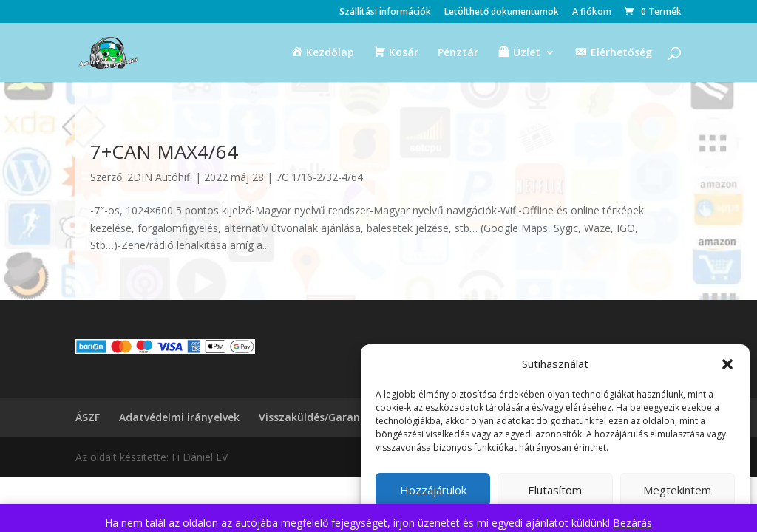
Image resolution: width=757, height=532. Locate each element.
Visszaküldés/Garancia (317, 417)
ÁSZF (88, 417)
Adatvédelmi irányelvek (179, 417)
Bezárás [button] (632, 523)
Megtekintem (677, 490)
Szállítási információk (385, 13)
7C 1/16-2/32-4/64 (319, 177)
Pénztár (458, 53)
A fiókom (592, 13)
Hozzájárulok (433, 490)
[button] (727, 364)
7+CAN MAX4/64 (164, 151)
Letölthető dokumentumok (502, 13)
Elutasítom (555, 490)
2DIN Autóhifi (160, 177)
